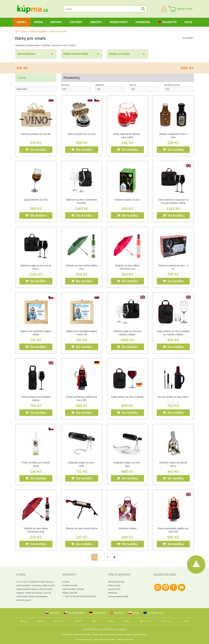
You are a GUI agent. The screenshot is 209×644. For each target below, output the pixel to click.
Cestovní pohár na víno (127, 200)
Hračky (96, 22)
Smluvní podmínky (139, 635)
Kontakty (66, 582)
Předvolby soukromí (84, 640)
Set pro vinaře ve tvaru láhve (173, 397)
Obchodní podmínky (116, 582)
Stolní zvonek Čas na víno (82, 134)
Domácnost (119, 22)
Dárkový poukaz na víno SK (36, 134)
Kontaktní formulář (70, 585)
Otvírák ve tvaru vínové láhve (82, 528)
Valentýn (168, 22)
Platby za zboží (114, 585)
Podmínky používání (125, 640)
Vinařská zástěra (127, 528)
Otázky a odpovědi (70, 593)
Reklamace (113, 593)
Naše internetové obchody (73, 589)
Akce (188, 22)
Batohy (56, 22)
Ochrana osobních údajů (118, 596)
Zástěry (76, 22)
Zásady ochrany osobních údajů (116, 635)
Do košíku (36, 150)
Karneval (143, 22)
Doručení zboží (114, 589)
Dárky (22, 22)
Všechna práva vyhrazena (115, 629)
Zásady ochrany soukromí (104, 640)
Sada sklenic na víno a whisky (127, 397)
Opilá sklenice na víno (36, 200)
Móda (39, 22)
